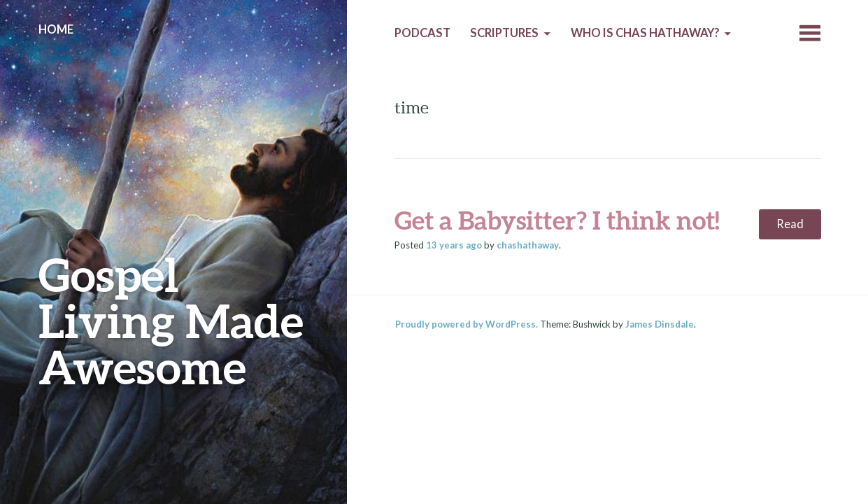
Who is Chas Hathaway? (645, 33)
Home (56, 29)
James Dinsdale (660, 324)
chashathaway (528, 245)
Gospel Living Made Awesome (171, 320)
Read (790, 224)
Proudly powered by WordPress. (467, 324)
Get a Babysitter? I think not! (557, 220)
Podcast (422, 33)
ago (454, 245)
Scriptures (504, 33)
